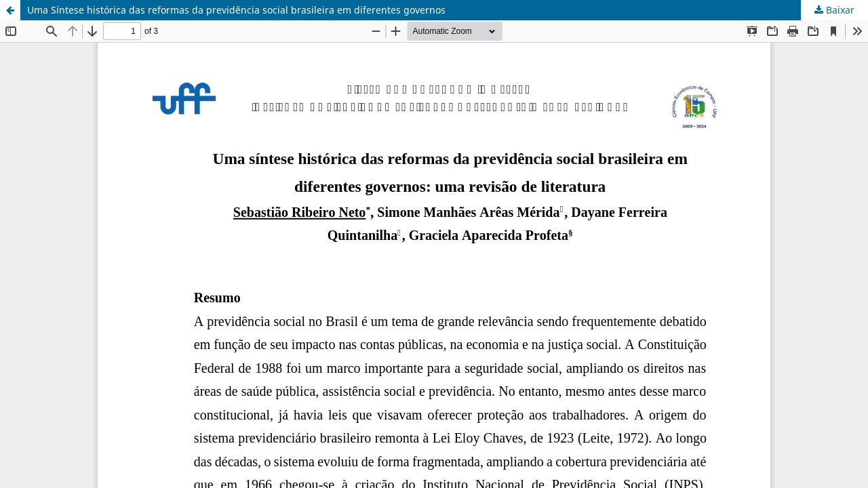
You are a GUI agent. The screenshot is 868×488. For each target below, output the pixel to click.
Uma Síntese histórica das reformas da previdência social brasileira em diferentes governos (236, 10)
